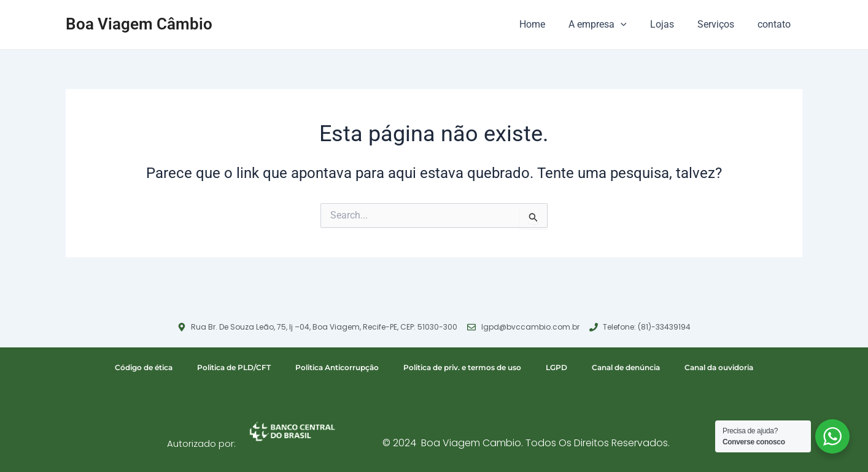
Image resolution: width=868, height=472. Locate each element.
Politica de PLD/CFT (234, 367)
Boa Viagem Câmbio (139, 24)
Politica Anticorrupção (337, 367)
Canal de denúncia (626, 367)
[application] (634, 25)
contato (776, 24)
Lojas (671, 24)
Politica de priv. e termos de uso (462, 367)
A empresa (610, 25)
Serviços (721, 24)
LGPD (556, 367)
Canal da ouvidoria (719, 367)
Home (549, 24)
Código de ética (144, 367)
